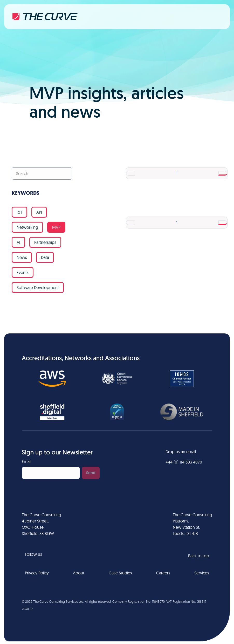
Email (26, 461)
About (79, 573)
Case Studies (120, 573)
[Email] (51, 473)
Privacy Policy (37, 573)
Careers (163, 573)
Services (202, 573)
